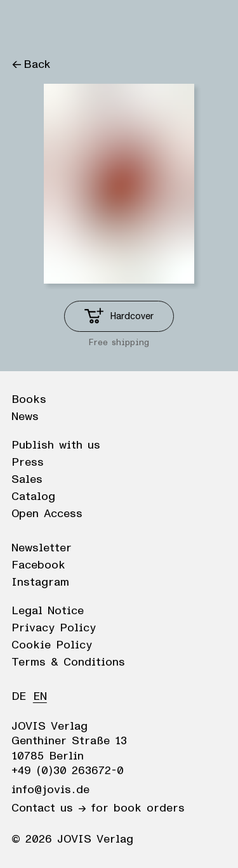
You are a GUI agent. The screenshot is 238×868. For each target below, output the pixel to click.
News (25, 417)
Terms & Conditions (68, 662)
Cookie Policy (52, 645)
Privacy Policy (54, 628)
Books (29, 400)
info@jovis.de (50, 790)
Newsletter (42, 548)
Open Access (47, 514)
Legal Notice (48, 611)
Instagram (40, 582)
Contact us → (49, 808)
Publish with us (56, 445)
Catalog (33, 497)
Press (28, 463)
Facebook (38, 565)
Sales (27, 480)
